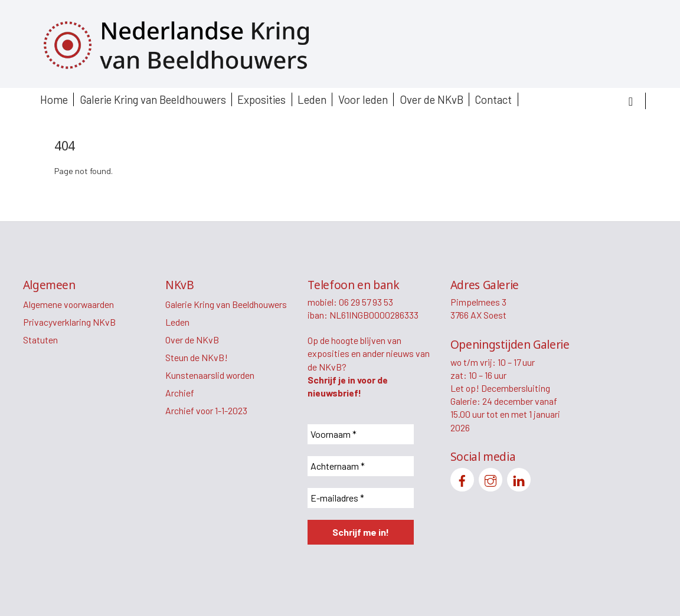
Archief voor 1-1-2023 (206, 410)
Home (54, 99)
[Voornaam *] (361, 434)
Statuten (40, 340)
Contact (493, 99)
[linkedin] (519, 478)
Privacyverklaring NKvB (69, 322)
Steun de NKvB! (197, 357)
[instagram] (491, 478)
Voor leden (363, 99)
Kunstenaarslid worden (210, 375)
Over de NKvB (431, 99)
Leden (312, 99)
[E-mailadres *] (361, 498)
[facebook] (462, 478)
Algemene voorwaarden (68, 304)
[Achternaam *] (361, 466)
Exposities (261, 99)
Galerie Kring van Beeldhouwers (153, 99)
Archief (180, 393)
